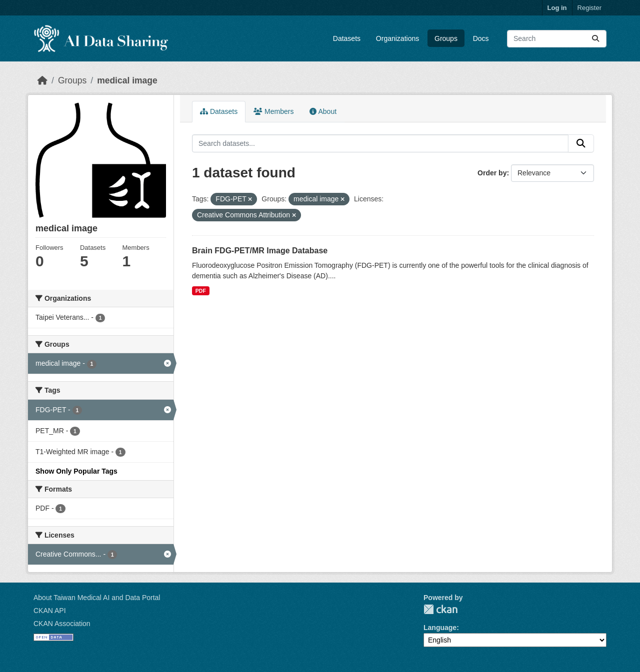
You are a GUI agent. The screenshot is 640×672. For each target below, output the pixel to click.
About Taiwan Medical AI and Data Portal (97, 598)
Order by (492, 173)
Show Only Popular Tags (76, 471)
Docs (481, 38)
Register (589, 8)
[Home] (42, 80)
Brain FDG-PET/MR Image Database (260, 251)
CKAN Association (62, 624)
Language (440, 628)
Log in (557, 8)
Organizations (397, 38)
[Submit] (595, 39)
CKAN (440, 609)
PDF (201, 291)
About (323, 111)
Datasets (347, 38)
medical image (127, 80)
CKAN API (50, 611)
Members (273, 111)
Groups (446, 38)
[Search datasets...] (557, 39)
